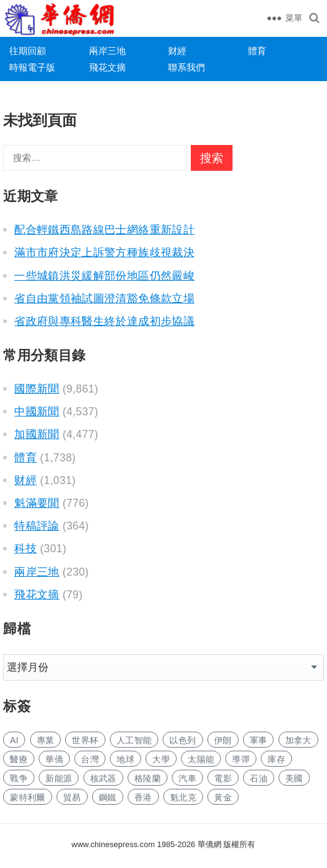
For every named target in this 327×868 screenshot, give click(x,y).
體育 (257, 51)
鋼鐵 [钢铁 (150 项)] (108, 797)
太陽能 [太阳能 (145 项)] (201, 759)
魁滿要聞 (37, 503)
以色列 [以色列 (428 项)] (183, 740)
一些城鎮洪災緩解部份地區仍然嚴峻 (104, 276)
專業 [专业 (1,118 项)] (46, 740)
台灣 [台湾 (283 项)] (90, 759)
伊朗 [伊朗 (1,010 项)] (223, 740)
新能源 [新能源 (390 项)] (59, 778)
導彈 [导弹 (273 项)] (241, 759)
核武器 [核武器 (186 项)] (103, 778)
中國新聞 (37, 412)
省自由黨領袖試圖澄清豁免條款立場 (104, 299)
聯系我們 (187, 67)
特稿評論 (37, 526)
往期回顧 (28, 51)
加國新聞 (37, 434)
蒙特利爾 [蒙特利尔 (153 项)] (27, 797)
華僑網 (208, 844)
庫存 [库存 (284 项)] (276, 759)
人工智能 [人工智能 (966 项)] (134, 740)
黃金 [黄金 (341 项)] (223, 797)
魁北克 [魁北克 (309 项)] (183, 797)
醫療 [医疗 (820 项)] (19, 759)
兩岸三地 (107, 51)
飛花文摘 (107, 67)
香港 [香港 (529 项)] (143, 797)
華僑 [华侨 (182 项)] (54, 759)
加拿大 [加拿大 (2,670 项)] (298, 740)
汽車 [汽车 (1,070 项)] (187, 778)
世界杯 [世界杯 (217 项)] (85, 740)
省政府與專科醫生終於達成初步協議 (104, 321)
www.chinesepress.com (113, 844)
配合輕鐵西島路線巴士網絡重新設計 (104, 230)
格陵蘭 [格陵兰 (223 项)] (148, 778)
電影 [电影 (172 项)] (223, 778)
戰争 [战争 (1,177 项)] (19, 778)
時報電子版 (32, 67)
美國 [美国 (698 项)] (294, 778)
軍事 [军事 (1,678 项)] (259, 740)
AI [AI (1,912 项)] (14, 740)
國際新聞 (37, 389)
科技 (25, 549)
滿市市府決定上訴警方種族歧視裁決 (104, 252)
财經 (177, 51)
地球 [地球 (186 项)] (125, 759)
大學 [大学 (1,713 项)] (161, 759)
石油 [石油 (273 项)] (259, 778)
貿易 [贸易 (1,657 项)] (72, 797)
